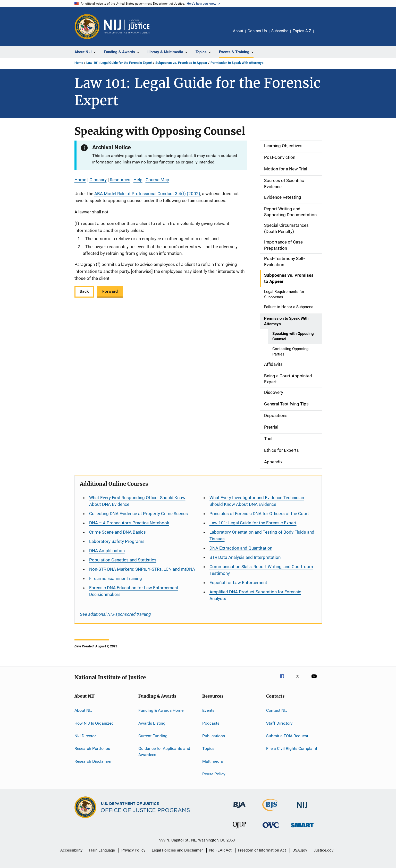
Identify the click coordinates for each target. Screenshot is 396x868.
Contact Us (257, 31)
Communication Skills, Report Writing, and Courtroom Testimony (261, 570)
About (238, 31)
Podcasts (211, 723)
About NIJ (83, 710)
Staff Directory (279, 723)
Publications (214, 736)
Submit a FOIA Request (287, 736)
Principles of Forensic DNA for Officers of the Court (259, 514)
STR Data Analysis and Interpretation (245, 557)
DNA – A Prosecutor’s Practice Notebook (129, 523)
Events (208, 710)
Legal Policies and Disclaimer (177, 850)
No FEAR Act (220, 850)
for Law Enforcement (238, 583)
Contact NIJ (277, 710)
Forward (110, 291)
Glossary (98, 180)
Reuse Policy (214, 774)
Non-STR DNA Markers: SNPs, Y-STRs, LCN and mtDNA (142, 569)
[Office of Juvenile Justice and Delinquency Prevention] (239, 829)
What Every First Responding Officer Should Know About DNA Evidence (137, 501)
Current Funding (153, 736)
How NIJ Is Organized (94, 723)
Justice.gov (323, 850)
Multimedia (213, 761)
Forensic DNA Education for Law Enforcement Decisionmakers (134, 591)
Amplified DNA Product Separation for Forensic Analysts (255, 595)
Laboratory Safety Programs (117, 541)
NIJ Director (85, 736)
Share (322, 34)
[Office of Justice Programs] (87, 27)
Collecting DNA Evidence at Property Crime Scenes (138, 514)
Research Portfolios (92, 748)
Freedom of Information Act (262, 850)
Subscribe (280, 31)
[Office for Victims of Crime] (271, 829)
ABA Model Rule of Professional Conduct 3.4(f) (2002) (147, 194)
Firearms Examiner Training (116, 578)
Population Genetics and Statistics (123, 560)
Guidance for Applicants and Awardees (164, 752)
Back (84, 291)
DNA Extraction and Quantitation (241, 548)
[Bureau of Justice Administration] (239, 809)
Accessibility (71, 850)
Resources (120, 180)
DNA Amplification (107, 551)
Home (79, 63)
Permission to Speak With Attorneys (237, 63)
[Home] (127, 27)
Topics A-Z (302, 31)
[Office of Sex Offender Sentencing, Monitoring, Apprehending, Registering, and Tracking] (302, 828)
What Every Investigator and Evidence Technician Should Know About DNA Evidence (257, 501)
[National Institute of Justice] (302, 809)
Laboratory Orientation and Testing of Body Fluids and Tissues (262, 535)
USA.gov (300, 850)
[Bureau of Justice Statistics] (271, 812)
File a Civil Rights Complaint (292, 748)
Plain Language (102, 850)
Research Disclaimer (93, 761)
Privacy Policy (133, 850)
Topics (208, 748)
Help (138, 180)
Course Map (157, 180)
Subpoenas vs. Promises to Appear (181, 63)
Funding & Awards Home (161, 710)
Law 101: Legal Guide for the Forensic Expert (119, 63)
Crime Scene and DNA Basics (117, 532)
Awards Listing (152, 723)
